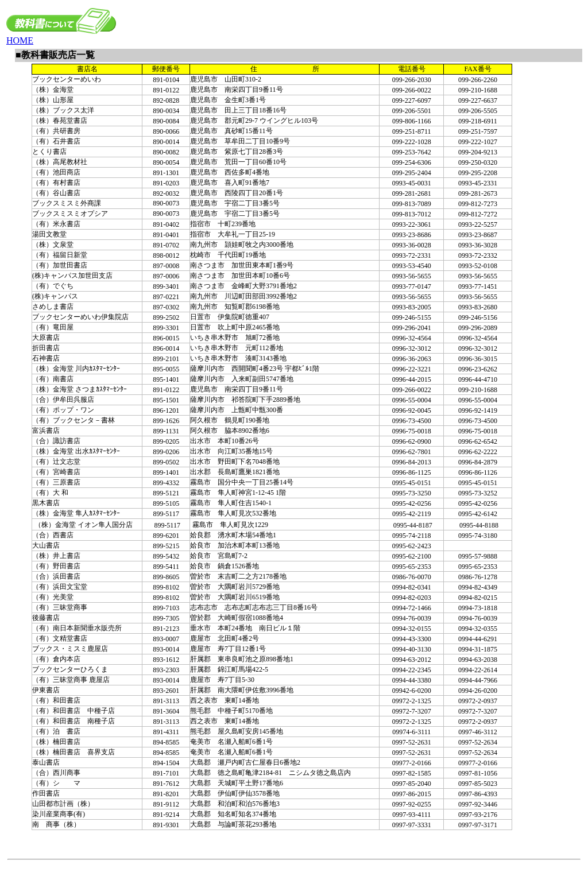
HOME (20, 40)
